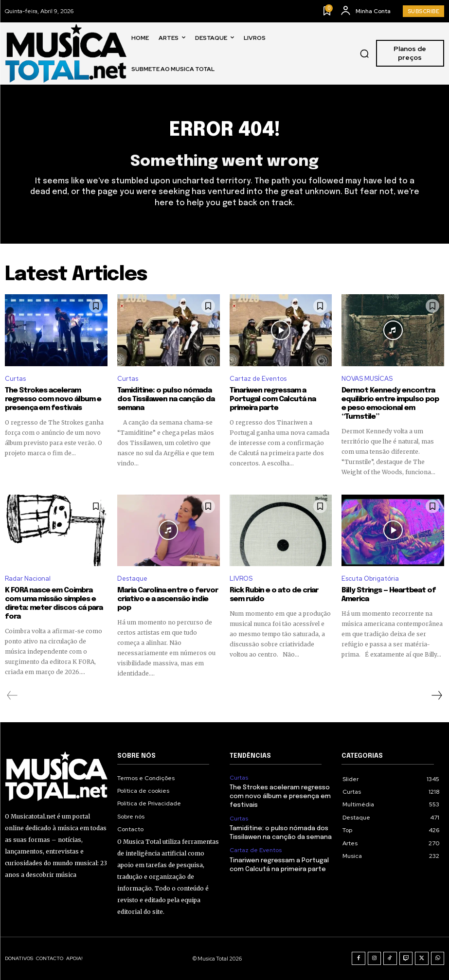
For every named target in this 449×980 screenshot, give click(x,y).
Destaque (132, 579)
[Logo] (66, 53)
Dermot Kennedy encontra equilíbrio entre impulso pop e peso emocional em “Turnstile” (390, 404)
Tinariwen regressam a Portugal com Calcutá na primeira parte (273, 399)
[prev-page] (12, 695)
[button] (364, 53)
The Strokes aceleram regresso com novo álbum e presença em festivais (53, 399)
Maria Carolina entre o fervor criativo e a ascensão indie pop (168, 599)
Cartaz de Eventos (258, 379)
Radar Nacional (28, 579)
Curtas (15, 379)
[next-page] (436, 695)
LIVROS (241, 579)
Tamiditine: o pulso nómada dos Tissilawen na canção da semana (166, 399)
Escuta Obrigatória (370, 579)
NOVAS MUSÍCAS (367, 379)
